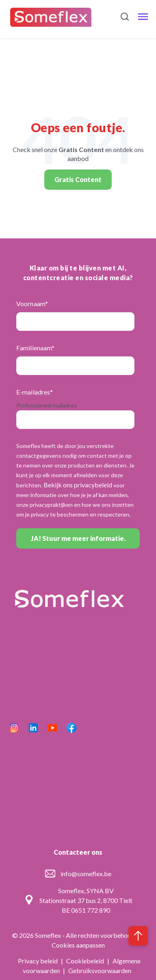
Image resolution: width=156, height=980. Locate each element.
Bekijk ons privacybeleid (78, 485)
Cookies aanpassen (78, 945)
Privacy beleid (38, 961)
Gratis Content (78, 179)
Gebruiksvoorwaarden (100, 970)
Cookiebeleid (86, 961)
